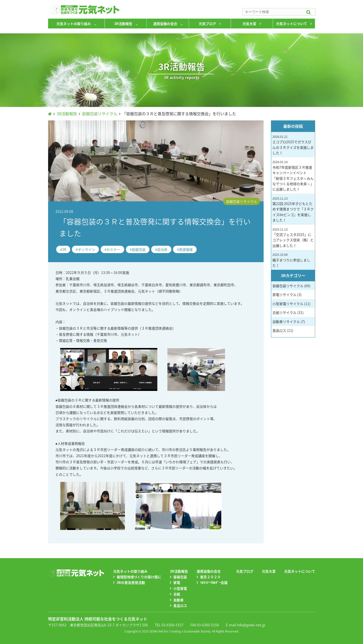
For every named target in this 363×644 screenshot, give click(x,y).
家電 (177, 582)
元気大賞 (249, 24)
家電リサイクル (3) (287, 295)
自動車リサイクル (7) (289, 322)
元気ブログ (207, 24)
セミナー (113, 249)
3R (64, 249)
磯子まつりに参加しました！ (291, 260)
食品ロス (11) (283, 330)
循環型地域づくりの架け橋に (139, 577)
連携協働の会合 (165, 24)
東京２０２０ (210, 577)
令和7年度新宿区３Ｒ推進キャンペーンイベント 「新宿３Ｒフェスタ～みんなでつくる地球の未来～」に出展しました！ (293, 176)
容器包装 (139, 249)
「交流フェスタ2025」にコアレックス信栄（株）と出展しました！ (293, 238)
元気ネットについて (292, 24)
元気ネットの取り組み (74, 24)
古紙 (177, 594)
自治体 (162, 249)
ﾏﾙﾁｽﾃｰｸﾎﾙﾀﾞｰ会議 (214, 582)
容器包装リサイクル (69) (291, 286)
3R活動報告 (123, 24)
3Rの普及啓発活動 (131, 582)
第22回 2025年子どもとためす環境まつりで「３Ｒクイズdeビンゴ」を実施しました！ (293, 209)
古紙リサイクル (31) (288, 312)
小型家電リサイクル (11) (291, 304)
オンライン (86, 249)
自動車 (178, 600)
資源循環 (186, 249)
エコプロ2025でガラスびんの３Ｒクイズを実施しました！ (293, 145)
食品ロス (180, 605)
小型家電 (180, 588)
